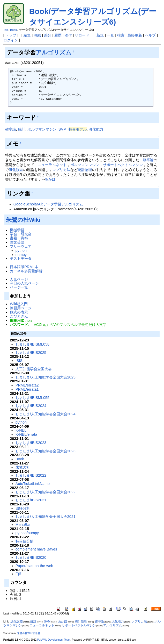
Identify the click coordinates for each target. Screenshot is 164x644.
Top (6, 30)
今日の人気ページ (24, 283)
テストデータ (21, 259)
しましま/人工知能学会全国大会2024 (46, 414)
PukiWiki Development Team (54, 640)
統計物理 (85, 170)
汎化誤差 (16, 170)
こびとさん (19, 316)
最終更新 (135, 35)
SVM (62, 129)
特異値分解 (25, 541)
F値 (18, 574)
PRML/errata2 (27, 385)
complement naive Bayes (36, 549)
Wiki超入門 (19, 304)
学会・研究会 (21, 234)
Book (13, 30)
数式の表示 (19, 312)
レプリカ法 (61, 170)
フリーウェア (21, 246)
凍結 (37, 35)
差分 (48, 35)
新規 (100, 35)
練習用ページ (21, 308)
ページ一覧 (19, 287)
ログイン (11, 40)
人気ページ (19, 279)
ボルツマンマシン (42, 129)
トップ (11, 35)
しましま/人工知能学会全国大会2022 (46, 492)
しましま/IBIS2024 (31, 406)
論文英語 (17, 242)
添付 (68, 35)
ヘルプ (150, 35)
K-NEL (21, 430)
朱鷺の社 (23, 467)
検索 (121, 35)
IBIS (19, 361)
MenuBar (23, 525)
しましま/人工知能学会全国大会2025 (46, 377)
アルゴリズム (54, 52)
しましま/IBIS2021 (31, 500)
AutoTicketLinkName (33, 484)
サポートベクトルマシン (123, 165)
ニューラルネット (52, 165)
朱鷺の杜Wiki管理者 (29, 633)
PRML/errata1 (27, 389)
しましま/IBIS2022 (31, 475)
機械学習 (17, 230)
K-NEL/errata (26, 434)
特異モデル (78, 129)
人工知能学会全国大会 (34, 369)
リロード (82, 35)
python (21, 251)
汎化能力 (96, 129)
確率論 (11, 129)
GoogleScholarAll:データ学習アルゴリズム (48, 204)
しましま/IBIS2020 (31, 557)
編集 (27, 35)
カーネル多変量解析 (26, 271)
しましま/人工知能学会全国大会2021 (46, 517)
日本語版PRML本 (24, 267)
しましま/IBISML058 (32, 344)
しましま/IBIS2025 (31, 353)
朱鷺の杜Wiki (23, 220)
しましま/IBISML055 (32, 398)
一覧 (110, 35)
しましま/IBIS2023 (31, 443)
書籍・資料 (19, 238)
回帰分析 (23, 508)
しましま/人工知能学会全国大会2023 (46, 451)
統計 (22, 129)
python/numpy (27, 533)
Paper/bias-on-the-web (34, 566)
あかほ (50, 179)
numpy (21, 255)
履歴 (58, 35)
